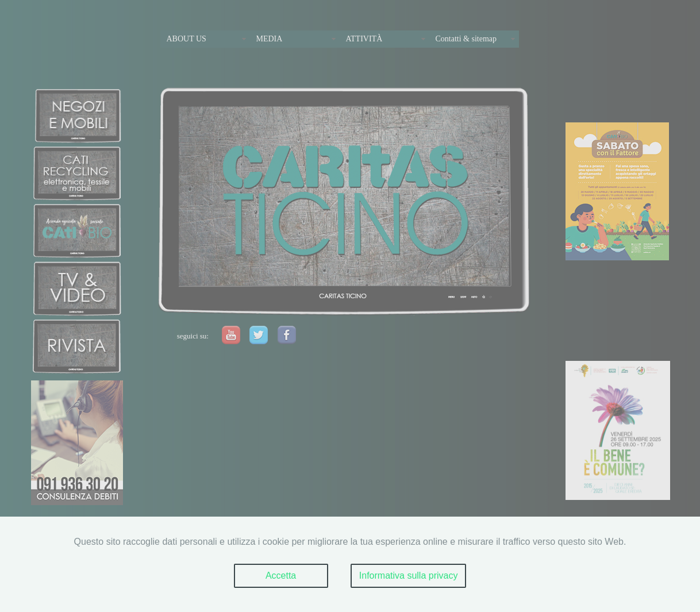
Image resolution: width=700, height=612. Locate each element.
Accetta (281, 576)
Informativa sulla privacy (409, 576)
